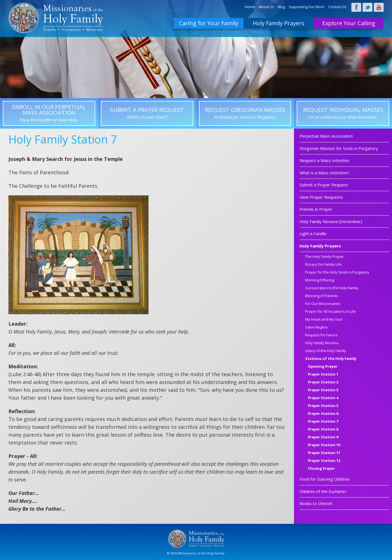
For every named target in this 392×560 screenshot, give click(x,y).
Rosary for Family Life (323, 265)
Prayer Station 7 (323, 422)
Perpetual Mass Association (326, 136)
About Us (266, 7)
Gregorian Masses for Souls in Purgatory (339, 148)
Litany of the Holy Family (326, 351)
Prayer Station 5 (323, 406)
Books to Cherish (316, 503)
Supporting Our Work (307, 7)
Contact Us (337, 7)
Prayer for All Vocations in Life (330, 312)
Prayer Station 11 (324, 453)
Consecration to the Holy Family (332, 288)
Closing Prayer (321, 469)
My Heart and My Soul (324, 320)
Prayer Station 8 (323, 430)
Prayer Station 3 (323, 390)
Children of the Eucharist (323, 491)
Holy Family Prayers (279, 23)
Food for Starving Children (324, 479)
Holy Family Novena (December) (331, 221)
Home (250, 7)
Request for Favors (321, 335)
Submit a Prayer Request (324, 185)
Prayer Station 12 (324, 461)
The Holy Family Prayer (324, 257)
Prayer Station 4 (323, 398)
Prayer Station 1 (323, 375)
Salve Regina (316, 328)
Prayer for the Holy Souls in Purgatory (337, 273)
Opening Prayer (323, 367)
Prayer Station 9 (323, 437)
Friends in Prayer (316, 209)
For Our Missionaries (323, 304)
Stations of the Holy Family (331, 359)
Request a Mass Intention (324, 160)
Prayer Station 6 (323, 414)
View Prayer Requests (321, 197)
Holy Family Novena (322, 343)
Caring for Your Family (209, 23)
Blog (281, 7)
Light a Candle (313, 233)
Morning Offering (320, 280)
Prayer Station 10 (324, 445)
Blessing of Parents (322, 296)
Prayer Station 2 (323, 382)
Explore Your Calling (349, 23)
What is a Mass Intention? (324, 173)
